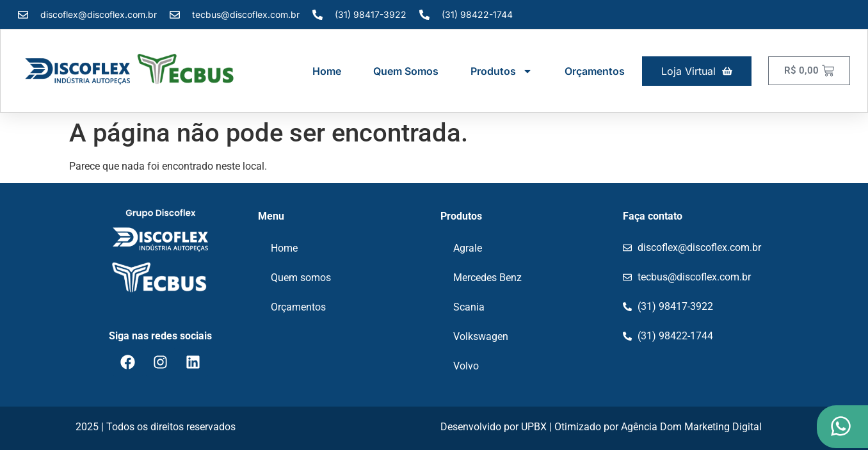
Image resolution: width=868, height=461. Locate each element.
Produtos (502, 71)
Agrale (468, 248)
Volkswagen (481, 336)
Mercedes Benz (487, 278)
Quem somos (406, 71)
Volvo (466, 366)
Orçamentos (595, 71)
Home (327, 71)
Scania (469, 307)
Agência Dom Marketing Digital (691, 427)
